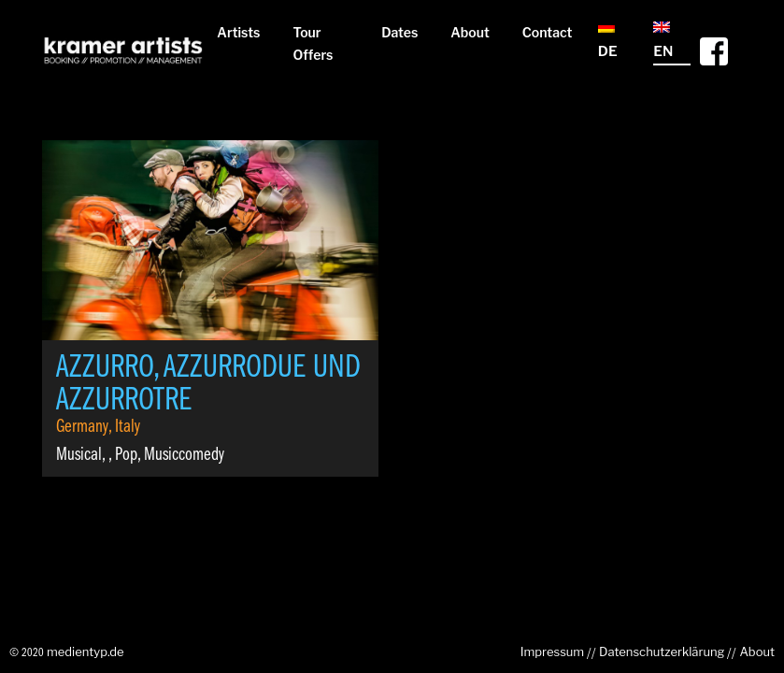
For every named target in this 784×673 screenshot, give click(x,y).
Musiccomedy (184, 455)
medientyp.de (86, 652)
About (470, 32)
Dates (399, 32)
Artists (238, 32)
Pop (126, 455)
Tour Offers (313, 43)
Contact (547, 32)
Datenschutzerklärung (662, 652)
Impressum (552, 652)
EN (663, 41)
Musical (79, 455)
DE (608, 41)
